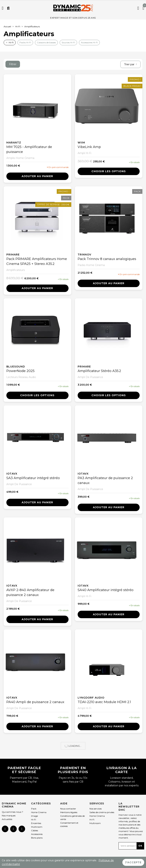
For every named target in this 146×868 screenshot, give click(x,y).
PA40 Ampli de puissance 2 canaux (35, 702)
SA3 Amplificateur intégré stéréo (33, 478)
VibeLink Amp (89, 147)
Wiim (81, 143)
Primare (13, 255)
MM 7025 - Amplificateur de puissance (29, 149)
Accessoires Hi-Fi (89, 42)
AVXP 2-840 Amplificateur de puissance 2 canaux (30, 592)
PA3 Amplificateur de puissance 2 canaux (105, 480)
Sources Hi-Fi (68, 42)
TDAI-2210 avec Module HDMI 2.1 (104, 702)
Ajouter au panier (37, 176)
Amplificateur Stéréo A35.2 (99, 371)
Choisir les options (109, 171)
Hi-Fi (11, 42)
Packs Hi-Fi (25, 42)
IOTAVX (12, 474)
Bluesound (16, 367)
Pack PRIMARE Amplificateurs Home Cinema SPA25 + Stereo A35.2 (37, 261)
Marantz (14, 143)
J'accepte (133, 862)
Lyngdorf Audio (91, 698)
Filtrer (13, 64)
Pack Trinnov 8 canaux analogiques (107, 259)
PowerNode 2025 (20, 371)
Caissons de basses (46, 42)
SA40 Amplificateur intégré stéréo (106, 590)
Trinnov (84, 255)
